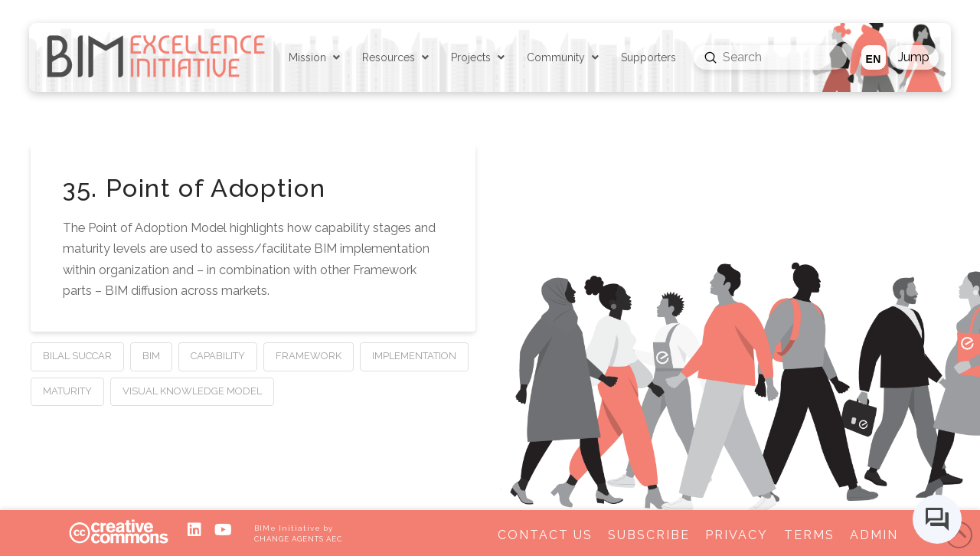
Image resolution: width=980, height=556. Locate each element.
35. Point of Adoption (194, 188)
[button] (914, 57)
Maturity (67, 391)
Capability (218, 356)
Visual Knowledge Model (192, 391)
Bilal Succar (77, 356)
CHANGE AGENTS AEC (298, 539)
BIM (151, 356)
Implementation (414, 356)
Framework (309, 356)
